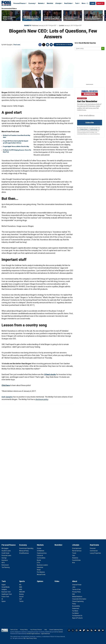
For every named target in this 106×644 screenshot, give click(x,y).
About (75, 581)
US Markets (41, 551)
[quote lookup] (88, 49)
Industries (40, 567)
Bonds (39, 560)
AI (2, 599)
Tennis (21, 601)
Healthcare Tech (7, 594)
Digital (4, 585)
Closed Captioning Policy (56, 630)
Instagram (77, 630)
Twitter (44, 45)
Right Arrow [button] (102, 16)
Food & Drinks (76, 560)
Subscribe (90, 123)
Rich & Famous (77, 551)
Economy (32, 3)
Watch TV (100, 3)
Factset (61, 632)
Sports (22, 581)
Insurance (5, 560)
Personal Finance (19, 3)
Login (93, 3)
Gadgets (4, 589)
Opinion (40, 581)
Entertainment (77, 548)
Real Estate (68, 3)
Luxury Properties (95, 553)
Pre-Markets (41, 572)
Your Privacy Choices (36, 630)
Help (46, 630)
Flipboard (84, 630)
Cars (74, 555)
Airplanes (75, 558)
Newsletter (95, 630)
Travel (74, 553)
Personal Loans (6, 555)
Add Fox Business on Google (64, 45)
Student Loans (6, 551)
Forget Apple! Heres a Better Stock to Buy (16, 146)
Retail (39, 570)
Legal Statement (45, 634)
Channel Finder (77, 585)
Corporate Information (79, 599)
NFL (20, 585)
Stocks (39, 548)
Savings (4, 558)
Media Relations (77, 597)
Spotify (99, 630)
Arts (74, 563)
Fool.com (17, 45)
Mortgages (5, 548)
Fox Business (6, 3)
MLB (21, 589)
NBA (21, 587)
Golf (21, 599)
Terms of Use (94, 129)
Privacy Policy (84, 129)
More (84, 3)
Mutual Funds (41, 574)
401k (3, 563)
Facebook (40, 45)
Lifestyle (58, 3)
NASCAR (22, 592)
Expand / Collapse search (88, 3)
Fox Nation (75, 613)
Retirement (5, 565)
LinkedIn (88, 630)
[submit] (103, 49)
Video (57, 581)
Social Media (6, 587)
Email (51, 45)
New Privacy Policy (32, 638)
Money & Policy (24, 551)
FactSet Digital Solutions (33, 634)
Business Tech (6, 592)
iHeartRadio (103, 630)
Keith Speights (7, 397)
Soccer (21, 597)
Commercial (94, 551)
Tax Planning (6, 567)
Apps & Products (77, 618)
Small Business (24, 553)
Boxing (21, 594)
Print (48, 45)
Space (4, 601)
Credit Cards (5, 553)
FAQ (73, 594)
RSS (92, 630)
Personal (93, 548)
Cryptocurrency (42, 553)
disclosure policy (42, 399)
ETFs (38, 563)
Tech (77, 3)
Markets (41, 3)
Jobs (74, 587)
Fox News (75, 611)
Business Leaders (42, 565)
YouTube (80, 630)
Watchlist (50, 3)
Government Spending (26, 548)
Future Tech (5, 597)
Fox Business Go (77, 616)
